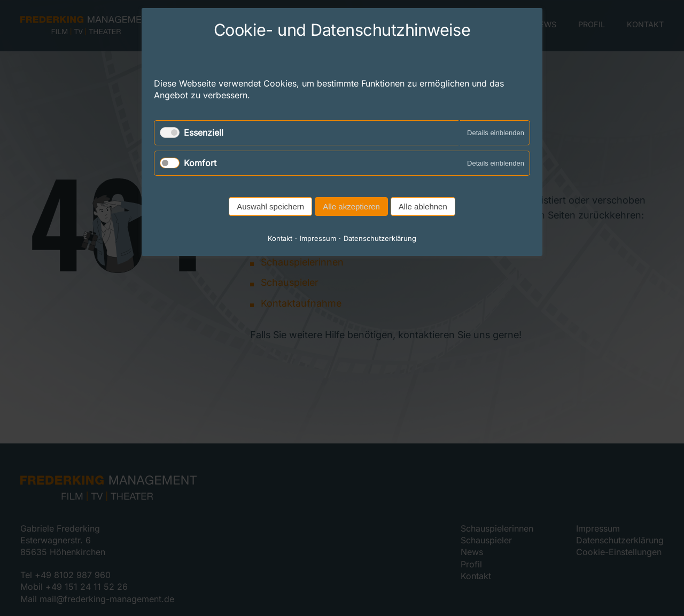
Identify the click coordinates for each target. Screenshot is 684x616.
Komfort (200, 163)
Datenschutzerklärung (380, 238)
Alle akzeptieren (351, 206)
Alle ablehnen (423, 206)
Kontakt (280, 238)
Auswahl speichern (270, 206)
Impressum (318, 238)
